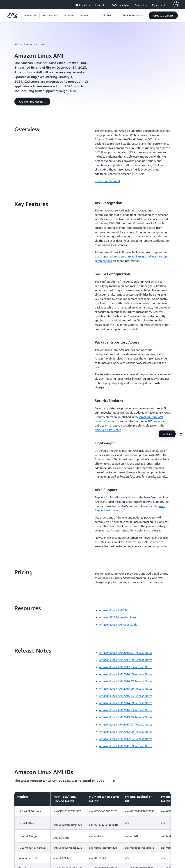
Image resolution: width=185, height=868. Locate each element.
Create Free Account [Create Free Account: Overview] (107, 181)
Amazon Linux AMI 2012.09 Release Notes (126, 490)
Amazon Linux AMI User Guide (118, 383)
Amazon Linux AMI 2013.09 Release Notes (126, 476)
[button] (51, 15)
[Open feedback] (181, 434)
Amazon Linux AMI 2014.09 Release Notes (126, 461)
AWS (17, 44)
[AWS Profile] (176, 4)
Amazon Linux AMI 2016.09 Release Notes (126, 432)
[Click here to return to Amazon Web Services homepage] (12, 17)
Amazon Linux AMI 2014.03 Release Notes (126, 468)
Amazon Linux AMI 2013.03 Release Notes (126, 483)
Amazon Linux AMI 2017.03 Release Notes (126, 425)
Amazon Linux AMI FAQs (114, 369)
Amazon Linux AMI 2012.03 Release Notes (126, 497)
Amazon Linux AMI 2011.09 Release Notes (126, 504)
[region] (92, 649)
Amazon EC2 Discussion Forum (119, 376)
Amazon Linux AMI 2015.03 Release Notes (126, 454)
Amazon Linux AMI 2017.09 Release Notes (126, 418)
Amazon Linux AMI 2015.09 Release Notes (126, 447)
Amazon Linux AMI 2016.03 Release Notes (126, 440)
